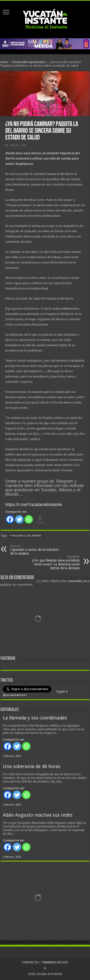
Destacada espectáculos (29, 62)
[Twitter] (19, 519)
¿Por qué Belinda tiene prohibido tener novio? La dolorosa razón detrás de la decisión (55, 563)
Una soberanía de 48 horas (32, 766)
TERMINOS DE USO (55, 962)
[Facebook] (10, 519)
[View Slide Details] (38, 620)
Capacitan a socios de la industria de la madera (35, 550)
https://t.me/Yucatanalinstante (34, 505)
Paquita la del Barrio (27, 536)
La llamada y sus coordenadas (35, 718)
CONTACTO (30, 962)
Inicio (4, 62)
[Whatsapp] (29, 519)
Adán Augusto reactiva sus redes (38, 815)
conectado (75, 581)
